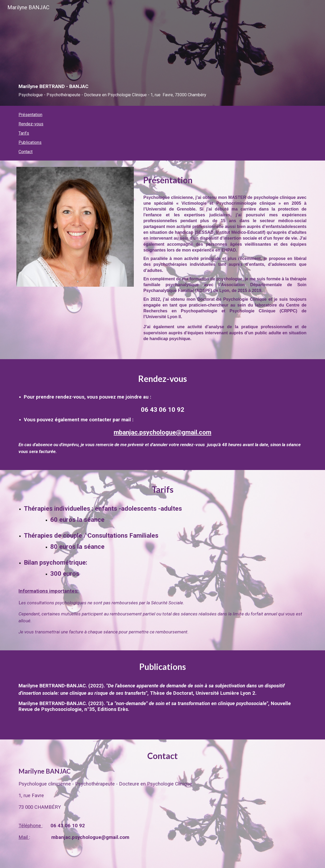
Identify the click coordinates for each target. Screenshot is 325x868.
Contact (26, 152)
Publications (30, 142)
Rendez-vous (31, 124)
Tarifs (24, 133)
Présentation (30, 115)
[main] (162, 60)
